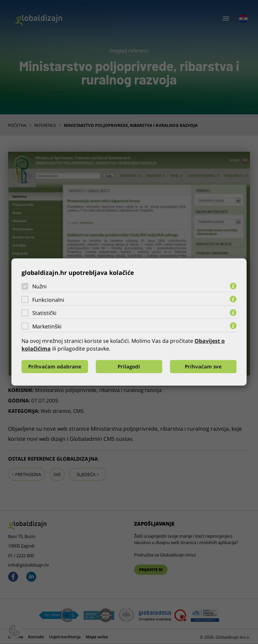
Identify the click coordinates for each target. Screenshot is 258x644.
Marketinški (47, 326)
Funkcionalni (48, 300)
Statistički (44, 313)
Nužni (39, 286)
